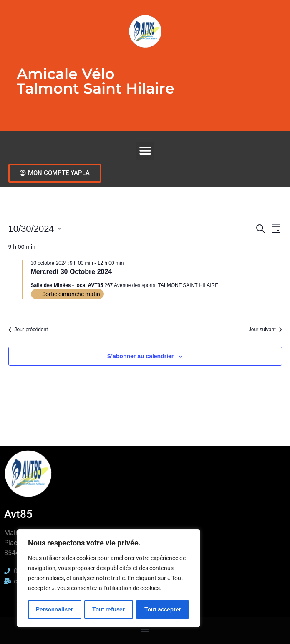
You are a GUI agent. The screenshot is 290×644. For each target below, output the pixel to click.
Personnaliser (54, 609)
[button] (145, 151)
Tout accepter (163, 609)
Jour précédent (28, 330)
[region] (108, 578)
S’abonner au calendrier (141, 356)
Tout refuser (108, 609)
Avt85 (18, 514)
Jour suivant (265, 330)
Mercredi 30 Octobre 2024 (72, 272)
